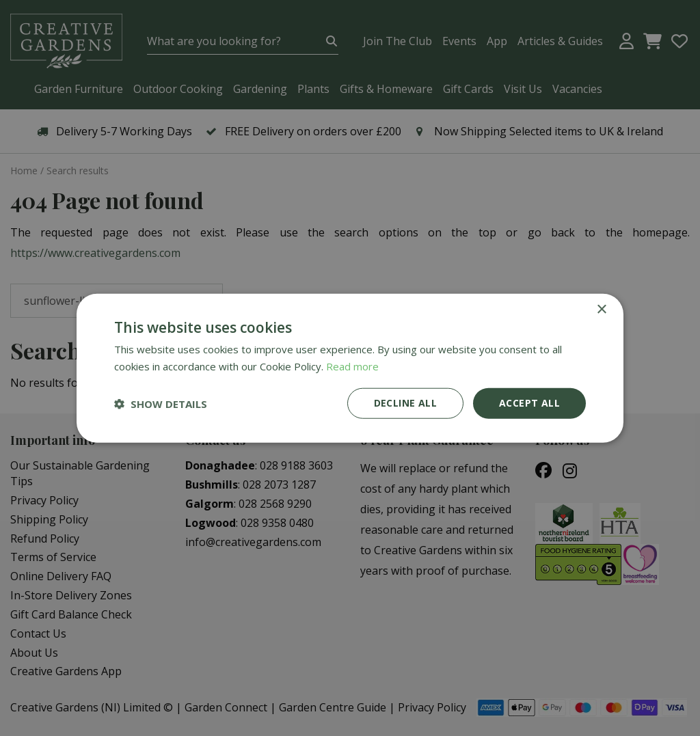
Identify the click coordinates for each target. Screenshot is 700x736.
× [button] (601, 309)
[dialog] (350, 368)
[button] (161, 403)
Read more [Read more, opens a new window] (352, 366)
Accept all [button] (529, 403)
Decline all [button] (405, 403)
